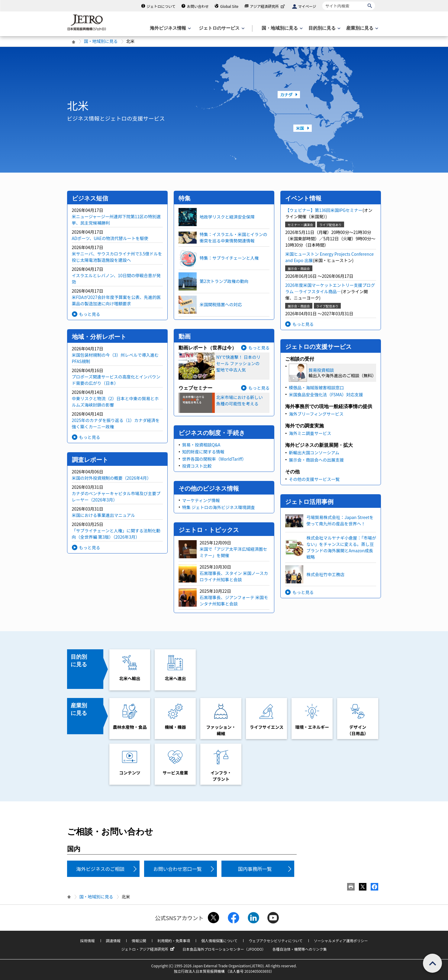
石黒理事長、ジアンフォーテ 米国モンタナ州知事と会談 (234, 600)
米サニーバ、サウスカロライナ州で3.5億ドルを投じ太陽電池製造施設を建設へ (117, 257)
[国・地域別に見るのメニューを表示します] (282, 28)
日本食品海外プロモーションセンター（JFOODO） (224, 949)
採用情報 (87, 941)
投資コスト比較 (197, 466)
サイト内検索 (322, 1)
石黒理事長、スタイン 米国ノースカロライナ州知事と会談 (234, 576)
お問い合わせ (198, 6)
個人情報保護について (219, 941)
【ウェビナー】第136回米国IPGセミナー (324, 210)
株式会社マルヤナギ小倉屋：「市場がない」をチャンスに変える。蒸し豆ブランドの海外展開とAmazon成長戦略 (341, 547)
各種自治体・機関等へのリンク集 (300, 949)
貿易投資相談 (321, 370)
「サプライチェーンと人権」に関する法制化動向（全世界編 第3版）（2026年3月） (116, 534)
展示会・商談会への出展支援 (316, 460)
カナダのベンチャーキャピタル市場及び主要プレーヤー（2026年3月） (116, 496)
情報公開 (139, 941)
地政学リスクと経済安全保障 (227, 217)
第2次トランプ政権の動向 (224, 281)
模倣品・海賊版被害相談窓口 (316, 388)
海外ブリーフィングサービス (316, 414)
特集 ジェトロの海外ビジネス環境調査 (219, 507)
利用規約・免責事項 (174, 941)
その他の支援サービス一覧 (314, 479)
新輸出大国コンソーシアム (314, 453)
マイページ (307, 6)
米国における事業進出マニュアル (104, 515)
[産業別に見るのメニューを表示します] (362, 28)
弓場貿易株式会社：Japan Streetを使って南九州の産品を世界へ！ (340, 520)
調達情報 (113, 941)
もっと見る (90, 314)
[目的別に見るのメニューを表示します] (324, 28)
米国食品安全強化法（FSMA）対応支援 (326, 394)
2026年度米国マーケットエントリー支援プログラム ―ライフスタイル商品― (330, 288)
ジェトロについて (161, 6)
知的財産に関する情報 (203, 452)
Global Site (229, 6)
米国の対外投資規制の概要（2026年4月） (112, 478)
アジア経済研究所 (268, 6)
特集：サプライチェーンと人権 (229, 258)
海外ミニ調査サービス (310, 433)
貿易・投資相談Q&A (201, 445)
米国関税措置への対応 (221, 304)
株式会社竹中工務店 (325, 574)
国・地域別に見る (101, 41)
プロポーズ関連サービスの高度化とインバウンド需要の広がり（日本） (116, 380)
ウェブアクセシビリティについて (276, 941)
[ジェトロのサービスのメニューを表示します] (221, 28)
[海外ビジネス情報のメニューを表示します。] (170, 28)
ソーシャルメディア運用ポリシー (341, 941)
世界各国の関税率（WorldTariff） (214, 459)
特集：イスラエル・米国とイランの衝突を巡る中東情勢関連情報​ (234, 237)
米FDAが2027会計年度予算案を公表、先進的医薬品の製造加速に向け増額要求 (116, 300)
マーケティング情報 (201, 500)
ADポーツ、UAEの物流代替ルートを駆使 (110, 238)
